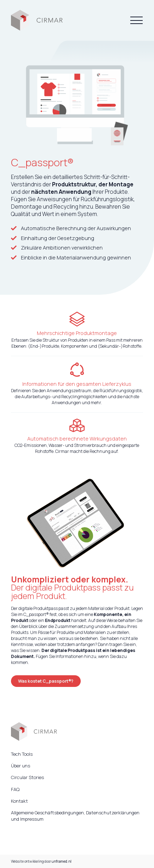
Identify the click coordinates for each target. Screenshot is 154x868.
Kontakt (19, 801)
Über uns (21, 766)
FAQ (15, 789)
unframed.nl (62, 861)
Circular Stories (27, 777)
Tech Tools (22, 754)
